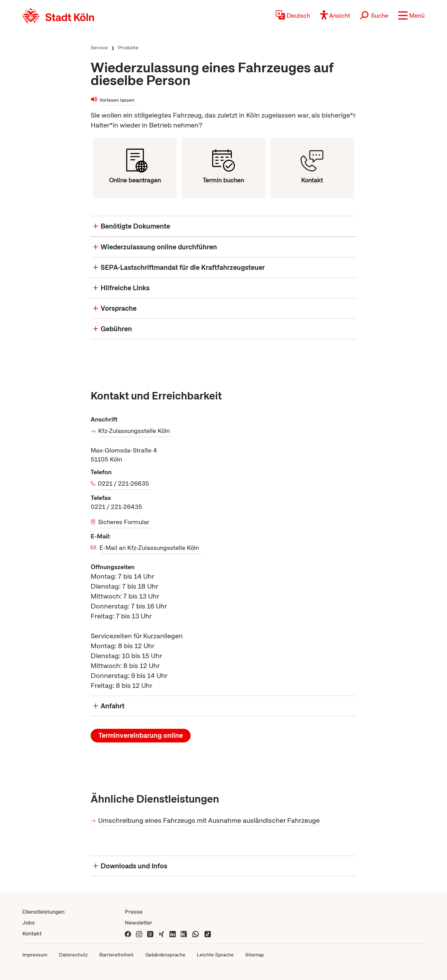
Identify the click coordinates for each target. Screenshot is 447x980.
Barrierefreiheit (117, 955)
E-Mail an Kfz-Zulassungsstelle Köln (149, 548)
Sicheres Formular (124, 522)
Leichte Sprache (215, 955)
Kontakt (32, 933)
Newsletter (139, 922)
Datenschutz (73, 955)
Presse (134, 912)
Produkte (128, 48)
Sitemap (255, 955)
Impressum (35, 955)
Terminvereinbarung (141, 735)
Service (99, 48)
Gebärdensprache (165, 955)
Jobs (29, 922)
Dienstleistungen (43, 912)
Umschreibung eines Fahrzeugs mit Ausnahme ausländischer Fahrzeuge (209, 820)
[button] (411, 16)
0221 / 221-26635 (124, 483)
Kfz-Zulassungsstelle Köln (134, 431)
